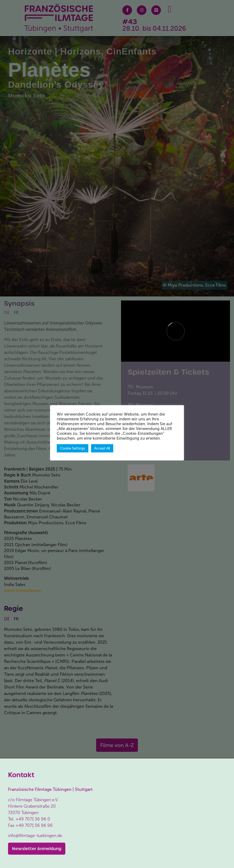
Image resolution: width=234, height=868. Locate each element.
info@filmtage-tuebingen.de (35, 836)
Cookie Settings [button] (73, 448)
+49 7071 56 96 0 (33, 819)
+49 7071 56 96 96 (34, 825)
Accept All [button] (102, 448)
